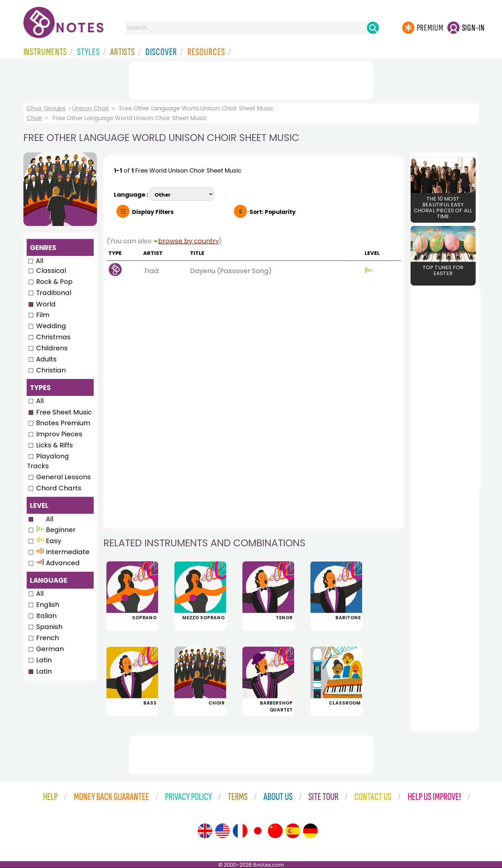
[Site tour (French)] (240, 831)
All (40, 261)
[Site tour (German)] (310, 831)
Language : (132, 194)
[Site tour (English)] (205, 831)
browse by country (189, 241)
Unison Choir (91, 108)
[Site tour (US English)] (223, 831)
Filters (153, 212)
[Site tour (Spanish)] (293, 831)
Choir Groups (46, 108)
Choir (34, 118)
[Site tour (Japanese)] (258, 831)
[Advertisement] (251, 79)
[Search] (373, 28)
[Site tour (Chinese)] (275, 831)
